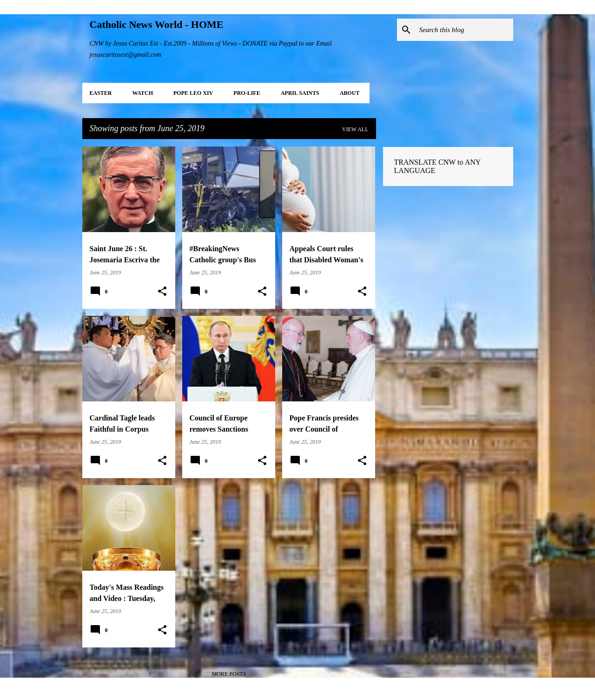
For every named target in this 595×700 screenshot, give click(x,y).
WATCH (143, 93)
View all (355, 129)
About (350, 93)
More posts (229, 674)
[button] (162, 292)
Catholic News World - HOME (157, 24)
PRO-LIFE (247, 93)
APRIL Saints (300, 93)
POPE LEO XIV (193, 93)
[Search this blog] (464, 30)
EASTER (101, 93)
